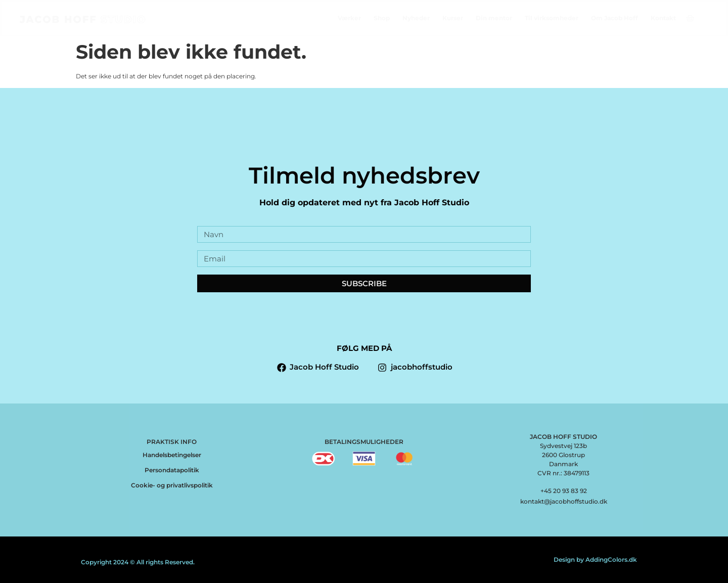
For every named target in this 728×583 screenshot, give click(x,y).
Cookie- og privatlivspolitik (172, 485)
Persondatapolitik (172, 470)
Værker (349, 18)
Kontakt (663, 18)
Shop (382, 18)
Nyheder (416, 18)
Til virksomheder (552, 18)
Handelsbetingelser (172, 455)
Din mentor (494, 18)
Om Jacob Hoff (615, 18)
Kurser (453, 18)
